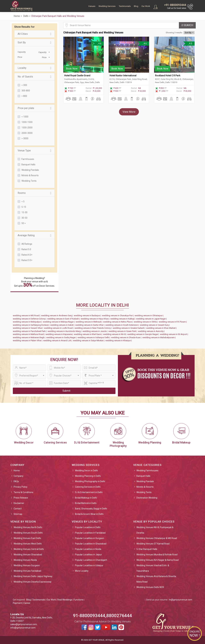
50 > (24, 223)
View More (129, 112)
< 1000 (25, 117)
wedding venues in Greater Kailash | (129, 328)
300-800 (26, 91)
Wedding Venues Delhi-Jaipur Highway (33, 576)
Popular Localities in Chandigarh (91, 560)
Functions (79, 600)
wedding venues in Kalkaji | (123, 319)
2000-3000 (27, 133)
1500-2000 (27, 128)
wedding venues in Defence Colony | (30, 319)
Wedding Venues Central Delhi (29, 549)
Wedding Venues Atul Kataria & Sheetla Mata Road (156, 579)
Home (17, 471)
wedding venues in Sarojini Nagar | (144, 334)
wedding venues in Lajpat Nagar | (152, 319)
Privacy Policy (20, 487)
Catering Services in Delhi (88, 487)
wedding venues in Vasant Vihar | (28, 328)
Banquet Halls (28, 165)
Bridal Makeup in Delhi (86, 498)
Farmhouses (28, 159)
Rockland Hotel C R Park (168, 76)
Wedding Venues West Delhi (28, 544)
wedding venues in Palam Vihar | (28, 340)
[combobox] (42, 52)
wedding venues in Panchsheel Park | (30, 331)
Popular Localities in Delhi (88, 527)
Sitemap (18, 514)
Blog (136, 6)
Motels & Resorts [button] (145, 487)
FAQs (16, 481)
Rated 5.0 (26, 249)
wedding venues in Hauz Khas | (96, 319)
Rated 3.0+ (27, 260)
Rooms (34, 193)
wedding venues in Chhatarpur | (149, 316)
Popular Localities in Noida (88, 549)
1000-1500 (27, 122)
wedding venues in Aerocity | (152, 331)
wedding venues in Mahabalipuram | (159, 337)
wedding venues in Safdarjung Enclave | (32, 325)
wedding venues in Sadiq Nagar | (62, 337)
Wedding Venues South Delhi (28, 533)
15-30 (24, 212)
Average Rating (34, 235)
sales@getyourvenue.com (24, 624)
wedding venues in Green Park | (123, 331)
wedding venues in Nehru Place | (118, 322)
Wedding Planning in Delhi (88, 476)
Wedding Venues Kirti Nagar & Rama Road (158, 560)
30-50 (24, 218)
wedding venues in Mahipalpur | (28, 322)
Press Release (21, 498)
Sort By (34, 43)
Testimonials (125, 6)
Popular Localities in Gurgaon (90, 538)
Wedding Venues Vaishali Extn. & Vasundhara (153, 568)
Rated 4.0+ (27, 255)
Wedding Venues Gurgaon (27, 565)
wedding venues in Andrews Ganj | (57, 316)
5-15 (24, 207)
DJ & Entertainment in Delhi (89, 492)
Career (27, 603)
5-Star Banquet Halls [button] (147, 549)
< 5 (23, 201)
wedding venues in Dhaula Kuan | (127, 337)
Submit (66, 391)
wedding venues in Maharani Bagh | (30, 337)
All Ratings (27, 244)
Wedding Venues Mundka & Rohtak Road (157, 555)
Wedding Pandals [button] (145, 481)
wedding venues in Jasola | (95, 331)
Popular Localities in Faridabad (90, 533)
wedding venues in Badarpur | (88, 316)
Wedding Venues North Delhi (28, 527)
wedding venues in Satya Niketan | (89, 340)
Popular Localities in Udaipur (89, 565)
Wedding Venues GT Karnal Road (153, 544)
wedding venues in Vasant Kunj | (155, 325)
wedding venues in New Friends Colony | (94, 328)
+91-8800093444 (175, 5)
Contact (18, 509)
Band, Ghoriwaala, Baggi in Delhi (91, 509)
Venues (92, 6)
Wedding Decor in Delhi (86, 471)
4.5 (190, 44)
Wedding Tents (29, 181)
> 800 (24, 96)
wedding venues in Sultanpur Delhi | (94, 337)
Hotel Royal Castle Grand (77, 76)
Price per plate (34, 108)
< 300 (24, 85)
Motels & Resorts (30, 175)
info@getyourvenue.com (23, 628)
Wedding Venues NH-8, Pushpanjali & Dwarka (155, 530)
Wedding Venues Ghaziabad (28, 555)
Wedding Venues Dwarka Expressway (33, 582)
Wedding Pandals (30, 170)
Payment (17, 603)
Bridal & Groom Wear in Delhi (89, 514)
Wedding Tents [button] (144, 492)
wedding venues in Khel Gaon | (89, 334)
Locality (34, 68)
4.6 (99, 44)
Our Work (146, 6)
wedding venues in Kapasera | (60, 334)
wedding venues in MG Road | (27, 316)
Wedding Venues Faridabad (27, 571)
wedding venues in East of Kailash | (64, 319)
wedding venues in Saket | (63, 325)
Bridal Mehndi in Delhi (86, 503)
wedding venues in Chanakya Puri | (118, 316)
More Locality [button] (82, 571)
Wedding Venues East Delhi (27, 538)
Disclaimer (19, 503)
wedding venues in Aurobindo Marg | (65, 331)
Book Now (72, 69)
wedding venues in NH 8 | (115, 334)
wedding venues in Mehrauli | (89, 322)
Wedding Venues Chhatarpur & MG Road (157, 538)
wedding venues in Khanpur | (119, 340)
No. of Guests (34, 77)
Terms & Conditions (23, 492)
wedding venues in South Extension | (123, 325)
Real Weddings (65, 600)
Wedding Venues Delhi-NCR (150, 587)
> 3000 (25, 138)
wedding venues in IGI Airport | (174, 334)
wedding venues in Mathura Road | (29, 334)
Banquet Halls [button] (143, 476)
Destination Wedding (147, 498)
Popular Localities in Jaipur (88, 555)
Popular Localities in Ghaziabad (91, 544)
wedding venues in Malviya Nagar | (59, 322)
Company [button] (18, 476)
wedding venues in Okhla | (146, 322)
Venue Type (34, 151)
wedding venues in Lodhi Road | (59, 328)
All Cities (34, 34)
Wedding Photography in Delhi (90, 481)
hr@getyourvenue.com (181, 600)
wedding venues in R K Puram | (173, 322)
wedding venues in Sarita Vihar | (90, 325)
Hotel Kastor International (123, 76)
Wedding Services (107, 6)
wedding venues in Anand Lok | (58, 340)
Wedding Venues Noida (25, 560)
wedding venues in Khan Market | (162, 328)
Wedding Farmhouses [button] (147, 471)
